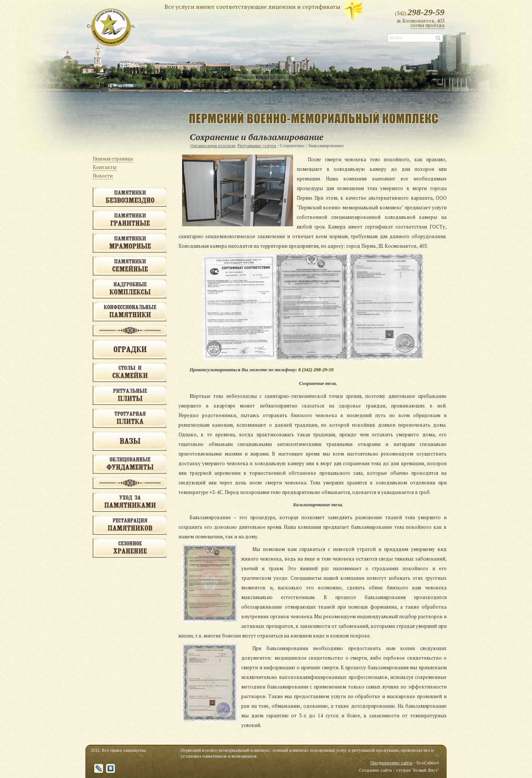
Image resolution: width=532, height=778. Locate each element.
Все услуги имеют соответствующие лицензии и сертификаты (252, 6)
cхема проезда (427, 25)
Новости (103, 176)
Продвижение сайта (391, 763)
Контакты (105, 167)
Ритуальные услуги (257, 146)
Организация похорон (213, 146)
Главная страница (113, 159)
